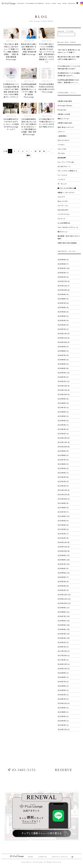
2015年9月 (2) (63, 708)
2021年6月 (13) (64, 516)
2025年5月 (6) (63, 312)
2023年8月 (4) (63, 403)
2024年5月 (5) (63, 364)
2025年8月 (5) (63, 299)
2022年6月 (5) (63, 464)
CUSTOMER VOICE (31, 3)
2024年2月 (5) (63, 377)
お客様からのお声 (64, 114)
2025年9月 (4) (63, 294)
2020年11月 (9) (64, 547)
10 (36, 151)
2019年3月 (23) (64, 634)
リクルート (61, 132)
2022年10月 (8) (64, 447)
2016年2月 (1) (63, 695)
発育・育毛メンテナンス (66, 127)
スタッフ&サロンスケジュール (68, 227)
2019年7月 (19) (64, 616)
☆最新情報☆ (62, 136)
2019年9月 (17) (64, 608)
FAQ (59, 3)
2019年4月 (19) (64, 629)
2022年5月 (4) (63, 468)
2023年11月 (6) (64, 390)
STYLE (47, 3)
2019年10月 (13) (64, 603)
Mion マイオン (63, 201)
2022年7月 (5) (63, 460)
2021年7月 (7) (63, 512)
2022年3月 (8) (63, 477)
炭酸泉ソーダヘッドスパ (66, 192)
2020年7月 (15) (64, 564)
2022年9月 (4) (63, 451)
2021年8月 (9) (63, 508)
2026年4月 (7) (63, 264)
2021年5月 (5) (63, 521)
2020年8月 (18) (64, 560)
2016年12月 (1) (64, 664)
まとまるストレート (64, 166)
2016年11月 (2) (64, 669)
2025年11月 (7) (64, 286)
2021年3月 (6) (63, 529)
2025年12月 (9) (64, 281)
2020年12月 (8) (64, 542)
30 (44, 151)
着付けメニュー (63, 232)
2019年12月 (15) (64, 595)
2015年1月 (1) (63, 725)
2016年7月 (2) (63, 682)
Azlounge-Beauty (65, 105)
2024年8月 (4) (63, 351)
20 (40, 151)
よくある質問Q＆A (64, 223)
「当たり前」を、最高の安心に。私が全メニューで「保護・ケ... (69, 51)
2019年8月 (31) (64, 612)
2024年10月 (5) (64, 342)
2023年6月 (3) (63, 412)
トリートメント (62, 175)
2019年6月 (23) (64, 621)
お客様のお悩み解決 (65, 101)
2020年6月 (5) (63, 568)
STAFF (54, 3)
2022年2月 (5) (63, 481)
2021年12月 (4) (64, 490)
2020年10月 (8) (64, 551)
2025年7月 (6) (63, 303)
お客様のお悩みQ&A (65, 123)
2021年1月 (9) (63, 538)
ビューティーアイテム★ (66, 162)
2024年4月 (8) (63, 368)
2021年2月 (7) (63, 534)
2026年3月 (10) (64, 268)
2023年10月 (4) (64, 394)
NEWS (64, 3)
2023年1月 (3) (63, 434)
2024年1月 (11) (64, 381)
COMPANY (43, 857)
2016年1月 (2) (63, 699)
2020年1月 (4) (63, 590)
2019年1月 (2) (63, 642)
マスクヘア (61, 219)
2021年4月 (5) (63, 525)
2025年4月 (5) (63, 316)
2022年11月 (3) (64, 442)
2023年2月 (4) (63, 429)
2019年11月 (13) (64, 599)
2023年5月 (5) (63, 416)
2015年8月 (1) (63, 712)
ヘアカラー (61, 145)
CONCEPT (20, 3)
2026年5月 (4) (63, 260)
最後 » (29, 155)
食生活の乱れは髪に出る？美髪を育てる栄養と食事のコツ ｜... (69, 59)
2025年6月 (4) (63, 307)
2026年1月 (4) (63, 277)
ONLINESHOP (63, 210)
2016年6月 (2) (63, 686)
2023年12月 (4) (64, 386)
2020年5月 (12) (64, 573)
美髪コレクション (64, 119)
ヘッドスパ (61, 179)
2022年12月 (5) (64, 438)
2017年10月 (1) (64, 655)
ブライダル (61, 153)
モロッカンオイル (64, 140)
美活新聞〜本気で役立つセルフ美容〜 (69, 237)
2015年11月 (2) (64, 703)
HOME (31, 857)
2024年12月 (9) (64, 334)
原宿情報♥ (62, 158)
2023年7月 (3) (63, 407)
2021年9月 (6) (63, 503)
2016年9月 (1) (63, 673)
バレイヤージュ (63, 206)
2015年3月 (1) (63, 721)
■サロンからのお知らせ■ (67, 188)
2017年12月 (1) (64, 651)
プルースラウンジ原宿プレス (67, 171)
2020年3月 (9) (63, 581)
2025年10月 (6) (64, 290)
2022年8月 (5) (63, 455)
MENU (41, 3)
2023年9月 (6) (63, 399)
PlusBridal (62, 110)
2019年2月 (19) (64, 638)
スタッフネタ (62, 149)
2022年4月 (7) (63, 473)
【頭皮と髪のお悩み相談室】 (67, 243)
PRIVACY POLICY (60, 857)
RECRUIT (71, 3)
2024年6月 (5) (63, 360)
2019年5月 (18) (64, 625)
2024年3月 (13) (64, 373)
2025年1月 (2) (63, 329)
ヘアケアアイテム (64, 214)
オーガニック (62, 184)
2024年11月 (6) (64, 338)
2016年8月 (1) (63, 677)
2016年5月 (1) (63, 690)
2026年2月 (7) (63, 273)
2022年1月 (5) (63, 486)
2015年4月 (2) (63, 716)
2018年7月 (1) (63, 647)
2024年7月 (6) (63, 355)
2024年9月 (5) (63, 347)
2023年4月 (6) (63, 421)
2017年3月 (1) (63, 660)
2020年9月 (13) (64, 555)
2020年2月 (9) (63, 586)
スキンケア (61, 197)
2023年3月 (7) (63, 425)
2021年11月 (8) (64, 494)
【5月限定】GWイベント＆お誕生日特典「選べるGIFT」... (69, 74)
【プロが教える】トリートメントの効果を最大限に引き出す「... (69, 67)
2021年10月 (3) (64, 499)
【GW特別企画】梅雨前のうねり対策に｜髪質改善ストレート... (68, 81)
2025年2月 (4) (63, 325)
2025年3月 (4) (63, 320)
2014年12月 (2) (64, 729)
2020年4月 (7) (63, 577)
